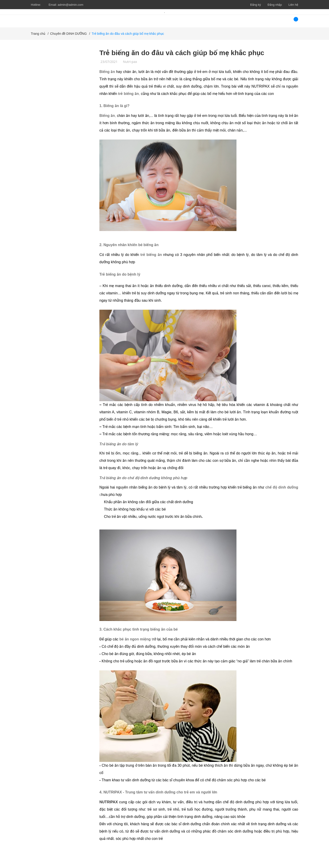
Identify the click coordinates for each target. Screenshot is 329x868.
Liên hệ (293, 5)
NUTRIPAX (109, 802)
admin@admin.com (70, 5)
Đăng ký (256, 5)
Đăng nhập (275, 5)
